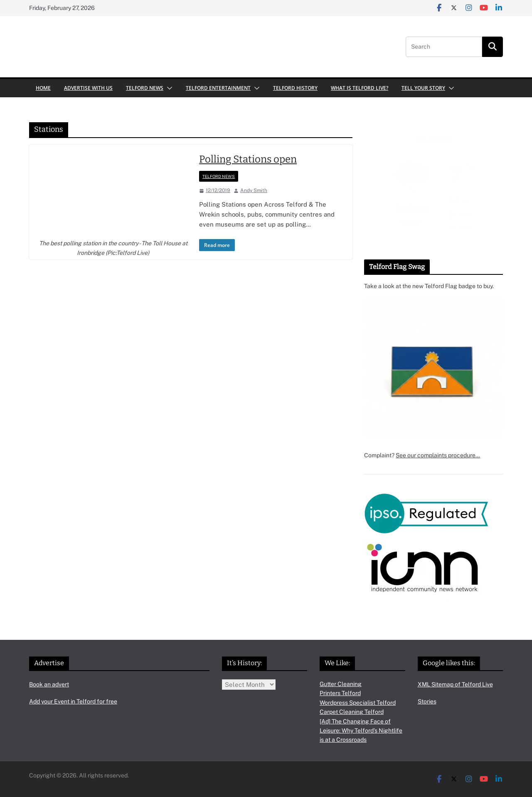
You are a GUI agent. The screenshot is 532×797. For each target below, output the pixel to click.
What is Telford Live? (360, 88)
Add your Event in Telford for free (73, 701)
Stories (427, 701)
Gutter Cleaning (341, 684)
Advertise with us (88, 88)
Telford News (145, 88)
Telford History (295, 88)
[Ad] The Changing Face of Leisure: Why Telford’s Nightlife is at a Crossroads (361, 731)
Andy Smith (254, 190)
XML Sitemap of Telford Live (455, 684)
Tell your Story (423, 88)
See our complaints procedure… (438, 455)
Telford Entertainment (218, 88)
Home (43, 88)
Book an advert (49, 684)
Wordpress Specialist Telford (358, 703)
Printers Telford (340, 693)
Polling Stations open (248, 159)
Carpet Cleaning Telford (352, 712)
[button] (168, 88)
